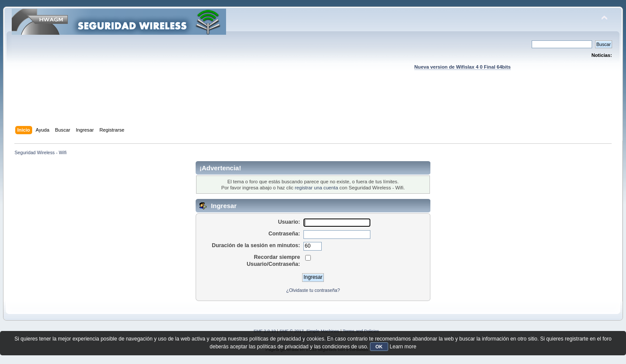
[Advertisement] (313, 106)
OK (379, 347)
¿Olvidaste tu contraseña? (313, 290)
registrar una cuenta (316, 188)
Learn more (403, 347)
